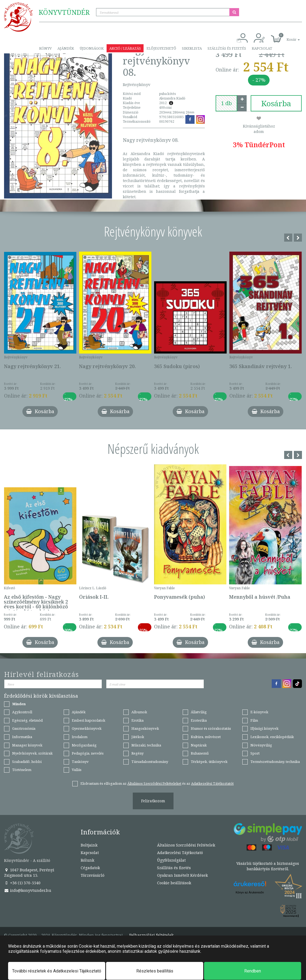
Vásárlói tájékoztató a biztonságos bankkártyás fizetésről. (268, 866)
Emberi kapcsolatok (89, 720)
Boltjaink (89, 845)
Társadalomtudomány (150, 762)
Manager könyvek (27, 745)
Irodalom (80, 737)
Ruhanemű (200, 753)
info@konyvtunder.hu (28, 890)
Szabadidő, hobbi (27, 762)
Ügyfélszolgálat (171, 860)
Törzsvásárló (53, 59)
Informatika (22, 737)
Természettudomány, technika (275, 762)
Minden (19, 704)
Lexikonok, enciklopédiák (272, 737)
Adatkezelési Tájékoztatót (212, 783)
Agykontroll (22, 712)
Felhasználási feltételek (151, 935)
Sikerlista (192, 48)
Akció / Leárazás (125, 48)
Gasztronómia (24, 728)
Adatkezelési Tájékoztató (180, 853)
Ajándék (66, 48)
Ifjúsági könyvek (264, 728)
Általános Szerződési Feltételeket (154, 783)
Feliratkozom (153, 801)
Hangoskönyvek (145, 728)
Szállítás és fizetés (227, 48)
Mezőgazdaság (84, 745)
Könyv (45, 48)
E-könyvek (259, 712)
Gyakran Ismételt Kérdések (182, 875)
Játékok (138, 737)
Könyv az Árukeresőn (250, 892)
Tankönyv (80, 762)
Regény (137, 753)
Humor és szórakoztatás (211, 728)
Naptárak (199, 745)
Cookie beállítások (174, 883)
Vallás (77, 770)
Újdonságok (92, 48)
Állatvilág (199, 712)
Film (254, 720)
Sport (255, 753)
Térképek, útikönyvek (209, 762)
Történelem (22, 770)
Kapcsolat (262, 48)
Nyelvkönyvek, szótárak (32, 753)
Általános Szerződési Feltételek (186, 845)
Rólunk (87, 860)
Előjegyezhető (161, 48)
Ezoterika (199, 720)
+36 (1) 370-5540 (22, 883)
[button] (287, 37)
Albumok (139, 712)
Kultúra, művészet (206, 737)
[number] (226, 103)
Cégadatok (90, 868)
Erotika (137, 720)
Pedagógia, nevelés (88, 753)
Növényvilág (261, 745)
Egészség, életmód (27, 720)
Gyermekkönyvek (87, 728)
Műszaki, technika (146, 745)
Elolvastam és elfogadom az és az (157, 783)
